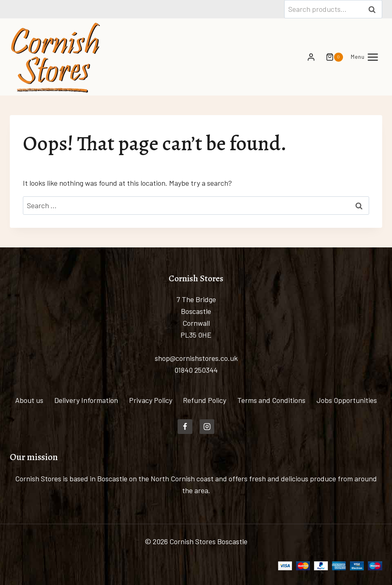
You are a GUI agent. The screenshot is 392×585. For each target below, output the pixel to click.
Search (374, 9)
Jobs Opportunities (347, 400)
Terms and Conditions (271, 400)
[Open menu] (365, 57)
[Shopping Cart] (331, 57)
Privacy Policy (151, 400)
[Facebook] (185, 427)
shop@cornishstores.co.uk (196, 358)
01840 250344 (196, 370)
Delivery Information (86, 400)
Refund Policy (205, 400)
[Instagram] (207, 427)
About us (29, 400)
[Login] (311, 57)
